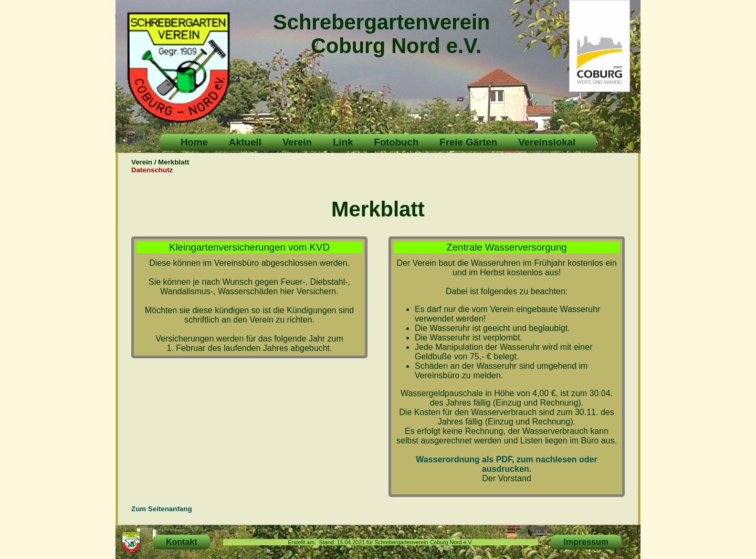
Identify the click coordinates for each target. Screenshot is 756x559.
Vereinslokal (547, 142)
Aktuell (245, 142)
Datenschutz (152, 170)
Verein (297, 142)
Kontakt (182, 542)
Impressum (586, 542)
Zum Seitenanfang (162, 509)
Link (343, 142)
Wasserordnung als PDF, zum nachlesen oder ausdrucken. (506, 464)
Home (194, 142)
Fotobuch (396, 142)
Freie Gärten (468, 142)
